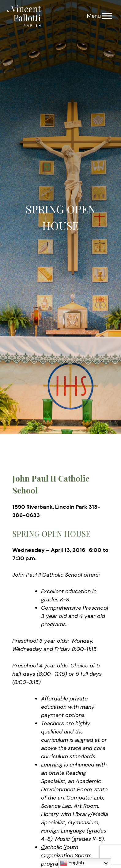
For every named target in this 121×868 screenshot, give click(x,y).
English (72, 863)
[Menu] (107, 16)
